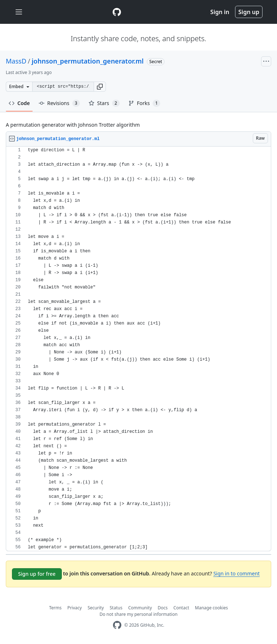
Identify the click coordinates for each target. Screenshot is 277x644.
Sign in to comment (236, 573)
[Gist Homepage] (117, 12)
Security (96, 608)
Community (140, 608)
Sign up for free (37, 574)
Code (19, 103)
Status (116, 608)
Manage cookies (211, 608)
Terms (56, 608)
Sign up (249, 12)
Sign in (220, 12)
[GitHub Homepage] (117, 625)
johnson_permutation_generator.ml (88, 61)
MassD (16, 61)
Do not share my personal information (138, 614)
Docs (163, 608)
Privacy (74, 608)
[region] (138, 349)
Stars (104, 103)
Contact (181, 608)
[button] (100, 87)
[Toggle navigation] (19, 12)
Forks (144, 103)
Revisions (59, 103)
